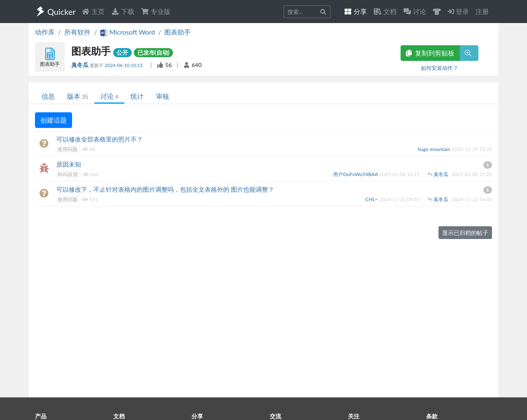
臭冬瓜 (80, 65)
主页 (93, 11)
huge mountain (435, 149)
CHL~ (372, 199)
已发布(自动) (154, 52)
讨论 (109, 96)
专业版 (156, 11)
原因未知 (69, 164)
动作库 (45, 32)
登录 (458, 11)
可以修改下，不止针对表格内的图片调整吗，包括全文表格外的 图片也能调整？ (165, 189)
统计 (137, 96)
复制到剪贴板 (430, 53)
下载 (123, 11)
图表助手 (177, 32)
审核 (163, 96)
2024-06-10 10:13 (124, 65)
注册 (482, 11)
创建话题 (54, 120)
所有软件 (77, 32)
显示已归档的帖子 (465, 233)
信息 (48, 96)
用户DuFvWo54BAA (356, 174)
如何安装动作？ (440, 68)
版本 (78, 96)
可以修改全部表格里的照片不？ (100, 139)
